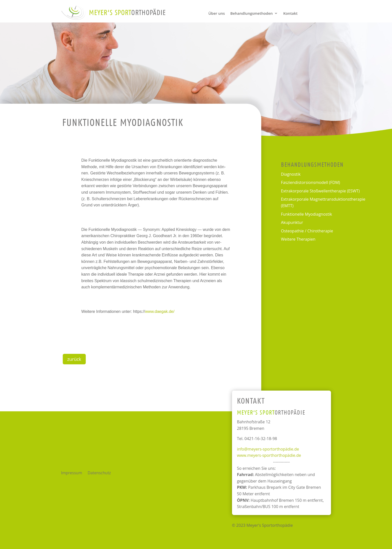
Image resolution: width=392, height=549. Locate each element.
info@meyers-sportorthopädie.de (268, 449)
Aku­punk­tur (292, 222)
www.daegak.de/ (160, 311)
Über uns (216, 14)
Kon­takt (290, 14)
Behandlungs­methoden (251, 14)
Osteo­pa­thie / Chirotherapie (307, 231)
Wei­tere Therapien (298, 239)
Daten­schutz (99, 473)
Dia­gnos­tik (291, 174)
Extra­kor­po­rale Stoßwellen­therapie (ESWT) (320, 191)
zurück (74, 359)
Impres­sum (71, 473)
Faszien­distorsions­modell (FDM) (310, 182)
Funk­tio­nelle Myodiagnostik (306, 214)
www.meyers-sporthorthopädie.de (269, 455)
